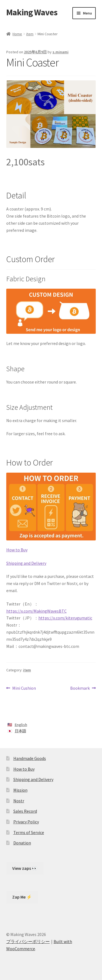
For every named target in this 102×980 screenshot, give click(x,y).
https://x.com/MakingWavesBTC (36, 611)
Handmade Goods (30, 758)
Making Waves (32, 12)
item (30, 34)
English (21, 725)
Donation (22, 843)
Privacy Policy (26, 822)
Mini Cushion (24, 688)
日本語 (20, 731)
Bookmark (80, 688)
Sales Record (25, 811)
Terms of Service (29, 832)
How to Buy (17, 550)
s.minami (61, 52)
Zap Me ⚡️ (22, 897)
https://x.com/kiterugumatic (65, 618)
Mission (20, 790)
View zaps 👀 (25, 868)
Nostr (19, 801)
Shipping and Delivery (26, 563)
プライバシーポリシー (28, 941)
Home (17, 34)
